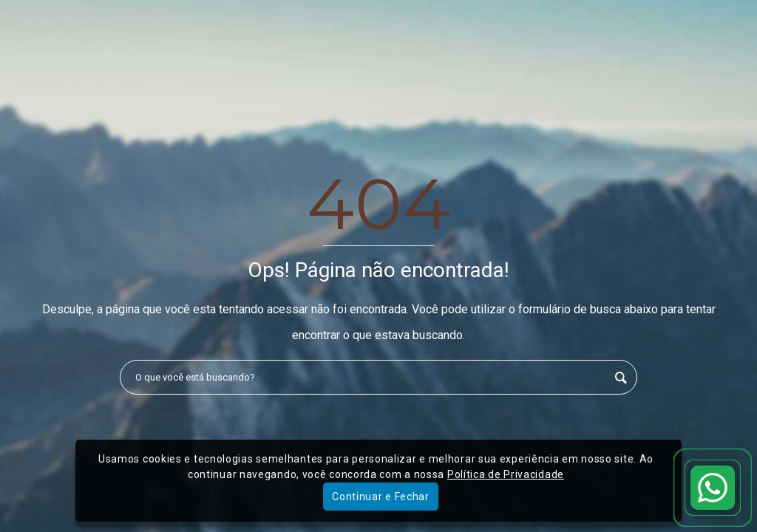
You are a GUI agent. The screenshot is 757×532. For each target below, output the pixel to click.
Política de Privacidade (506, 474)
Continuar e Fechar (381, 497)
